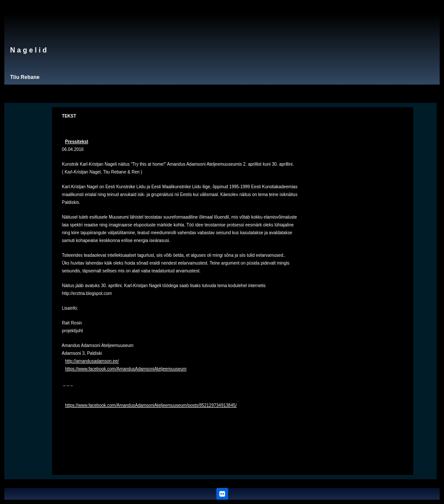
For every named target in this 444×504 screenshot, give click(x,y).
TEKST (69, 116)
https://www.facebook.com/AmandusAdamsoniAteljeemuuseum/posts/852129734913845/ (151, 405)
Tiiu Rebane (25, 77)
